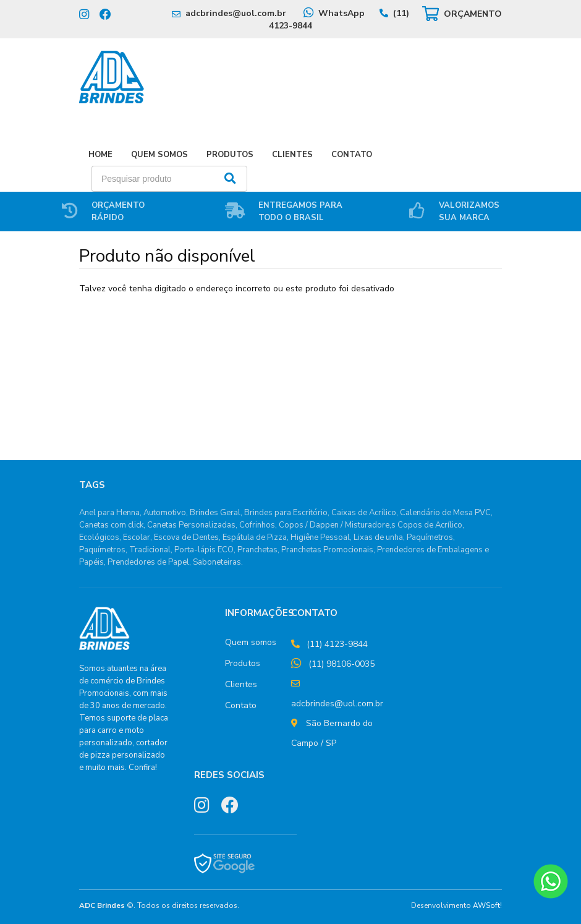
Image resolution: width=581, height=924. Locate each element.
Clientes (292, 155)
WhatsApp (341, 13)
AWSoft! (487, 905)
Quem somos (251, 642)
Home (100, 155)
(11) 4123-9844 (337, 644)
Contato (352, 155)
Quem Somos (159, 155)
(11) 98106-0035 (341, 664)
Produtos (230, 155)
